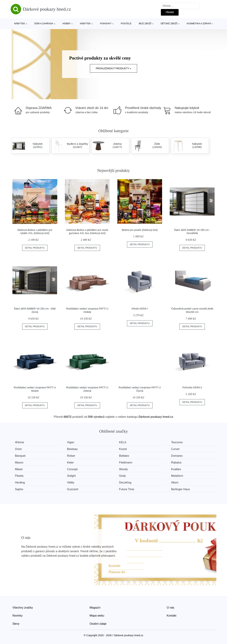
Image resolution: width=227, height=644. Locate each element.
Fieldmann (127, 462)
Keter (71, 462)
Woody (125, 469)
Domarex (179, 456)
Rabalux (179, 462)
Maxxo (19, 462)
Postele (126, 23)
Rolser (72, 456)
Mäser (19, 469)
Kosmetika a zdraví (199, 23)
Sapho (19, 489)
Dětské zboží (169, 23)
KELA (124, 442)
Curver (178, 449)
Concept (73, 469)
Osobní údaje (98, 623)
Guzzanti (74, 489)
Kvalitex (178, 469)
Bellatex (126, 456)
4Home (20, 442)
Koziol (124, 449)
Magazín (95, 607)
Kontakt (171, 615)
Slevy (16, 623)
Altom (177, 482)
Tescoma (179, 442)
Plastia (19, 476)
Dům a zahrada (44, 23)
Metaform (179, 476)
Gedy (124, 476)
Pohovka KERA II (192, 387)
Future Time (128, 489)
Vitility (72, 482)
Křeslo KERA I (140, 309)
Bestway (73, 449)
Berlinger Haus (183, 489)
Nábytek (20, 23)
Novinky (17, 615)
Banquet (20, 456)
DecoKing (127, 482)
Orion (19, 449)
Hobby (67, 23)
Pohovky (106, 23)
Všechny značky (23, 607)
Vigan (72, 442)
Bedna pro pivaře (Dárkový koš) (140, 230)
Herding (20, 482)
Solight (72, 476)
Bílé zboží (145, 23)
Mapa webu (97, 615)
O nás (171, 607)
